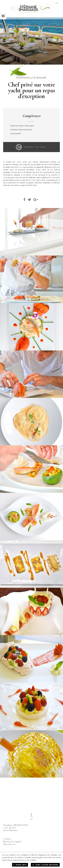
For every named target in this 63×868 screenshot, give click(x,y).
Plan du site (9, 844)
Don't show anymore (45, 865)
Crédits (7, 839)
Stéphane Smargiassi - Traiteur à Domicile (32, 8)
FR (57, 3)
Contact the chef (31, 147)
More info (20, 865)
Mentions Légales (12, 841)
